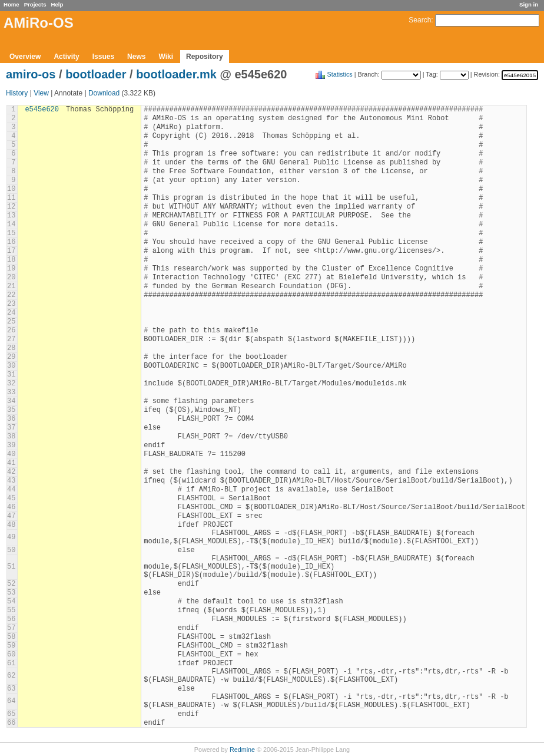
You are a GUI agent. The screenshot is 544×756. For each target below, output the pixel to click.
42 (11, 472)
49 (11, 537)
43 (11, 481)
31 (11, 375)
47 (11, 516)
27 (11, 339)
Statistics (340, 74)
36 (11, 419)
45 (11, 499)
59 (11, 646)
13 (11, 216)
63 (11, 689)
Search (420, 20)
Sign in (529, 4)
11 (11, 198)
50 (11, 550)
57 (11, 628)
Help (57, 4)
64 (11, 701)
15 (11, 233)
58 (11, 637)
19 (11, 269)
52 (11, 584)
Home (11, 4)
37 (11, 428)
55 (11, 610)
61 (11, 663)
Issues (103, 57)
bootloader (96, 74)
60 (11, 655)
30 (11, 366)
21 (11, 286)
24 (11, 313)
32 (11, 384)
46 (11, 507)
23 (11, 304)
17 (11, 251)
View (41, 93)
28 (11, 348)
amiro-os (31, 74)
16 (11, 242)
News (136, 57)
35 (11, 410)
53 (11, 593)
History (17, 93)
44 (11, 490)
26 (11, 331)
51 (11, 567)
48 (11, 525)
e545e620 (42, 110)
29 (11, 357)
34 (11, 401)
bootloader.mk (176, 74)
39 (11, 445)
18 (11, 260)
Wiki (166, 57)
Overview (25, 57)
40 (11, 454)
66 (11, 723)
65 (11, 714)
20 (11, 278)
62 (11, 676)
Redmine (242, 750)
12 (11, 207)
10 (11, 189)
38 (11, 437)
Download (104, 93)
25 (11, 322)
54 (11, 602)
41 (11, 463)
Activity (66, 57)
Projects (35, 4)
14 (11, 225)
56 (11, 619)
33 (11, 392)
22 (11, 295)
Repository (205, 57)
